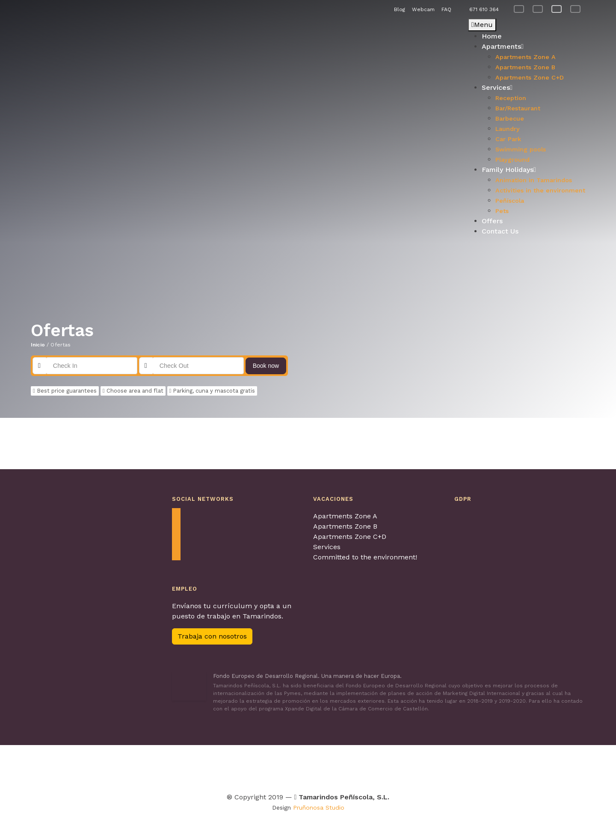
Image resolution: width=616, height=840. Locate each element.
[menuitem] (519, 9)
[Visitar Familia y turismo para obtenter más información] (499, 767)
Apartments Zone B (345, 526)
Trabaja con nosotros (212, 636)
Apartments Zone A (345, 516)
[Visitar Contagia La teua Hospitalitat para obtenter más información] (184, 767)
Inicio (38, 345)
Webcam (423, 9)
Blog (400, 9)
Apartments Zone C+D (350, 537)
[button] (37, 131)
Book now (266, 366)
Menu (482, 25)
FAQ (446, 9)
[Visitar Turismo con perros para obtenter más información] (345, 767)
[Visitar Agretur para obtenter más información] (130, 767)
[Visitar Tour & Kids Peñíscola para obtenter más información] (263, 767)
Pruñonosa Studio (319, 807)
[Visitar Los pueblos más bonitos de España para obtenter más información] (395, 767)
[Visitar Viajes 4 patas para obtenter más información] (307, 767)
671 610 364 (484, 9)
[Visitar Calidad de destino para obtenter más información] (445, 767)
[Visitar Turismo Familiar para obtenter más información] (216, 767)
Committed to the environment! (365, 557)
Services (327, 547)
